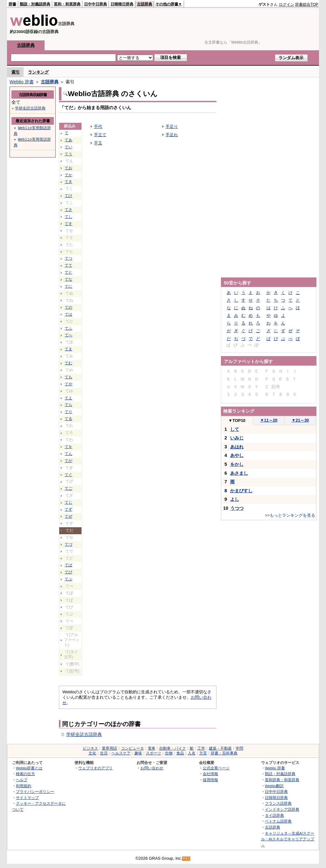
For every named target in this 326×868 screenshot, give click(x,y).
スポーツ (153, 753)
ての (68, 307)
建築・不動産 (220, 748)
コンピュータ (132, 748)
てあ (68, 140)
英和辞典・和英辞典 (282, 780)
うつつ (237, 508)
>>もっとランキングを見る (290, 515)
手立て (100, 135)
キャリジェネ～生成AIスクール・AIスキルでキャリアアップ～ (288, 839)
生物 (169, 753)
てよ (68, 398)
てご (68, 488)
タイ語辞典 (274, 815)
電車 (152, 748)
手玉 (98, 143)
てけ (68, 196)
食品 (180, 753)
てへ (68, 335)
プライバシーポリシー (35, 791)
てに (68, 286)
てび (68, 572)
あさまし (239, 473)
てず (68, 509)
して (235, 429)
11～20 (269, 420)
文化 (92, 753)
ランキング (38, 72)
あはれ (237, 447)
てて (68, 265)
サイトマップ (27, 798)
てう (68, 154)
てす (68, 224)
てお (68, 168)
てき (68, 182)
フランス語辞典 (278, 803)
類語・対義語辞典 (35, 4)
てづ (68, 544)
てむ (68, 363)
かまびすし (241, 491)
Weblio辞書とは (29, 768)
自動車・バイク (173, 748)
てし (68, 217)
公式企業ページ (216, 768)
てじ (68, 502)
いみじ (237, 438)
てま (68, 349)
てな (68, 279)
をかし (237, 464)
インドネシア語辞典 (282, 809)
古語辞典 (145, 4)
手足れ (172, 135)
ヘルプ (22, 780)
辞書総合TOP (307, 4)
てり (68, 412)
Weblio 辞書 (22, 82)
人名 (192, 753)
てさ (68, 210)
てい (68, 147)
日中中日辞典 (96, 4)
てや (68, 384)
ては (68, 314)
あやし (237, 455)
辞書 (12, 4)
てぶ (68, 579)
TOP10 (237, 420)
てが (68, 461)
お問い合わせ (152, 768)
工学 (201, 748)
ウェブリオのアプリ (96, 768)
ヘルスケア (121, 753)
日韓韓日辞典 (122, 4)
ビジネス (90, 748)
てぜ (68, 516)
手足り (172, 126)
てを (68, 447)
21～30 (300, 420)
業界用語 (110, 748)
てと (68, 272)
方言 (203, 753)
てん (68, 454)
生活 (104, 753)
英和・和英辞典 (67, 4)
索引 (16, 72)
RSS (187, 859)
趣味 (138, 753)
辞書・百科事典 (224, 753)
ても (68, 377)
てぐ (68, 475)
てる (68, 419)
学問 (239, 748)
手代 (98, 126)
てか (68, 175)
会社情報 (210, 774)
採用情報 (210, 780)
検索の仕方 (25, 774)
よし (235, 499)
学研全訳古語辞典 (84, 734)
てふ (68, 328)
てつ (68, 258)
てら (68, 405)
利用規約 (24, 786)
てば (68, 565)
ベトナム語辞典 (278, 821)
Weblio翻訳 (274, 786)
